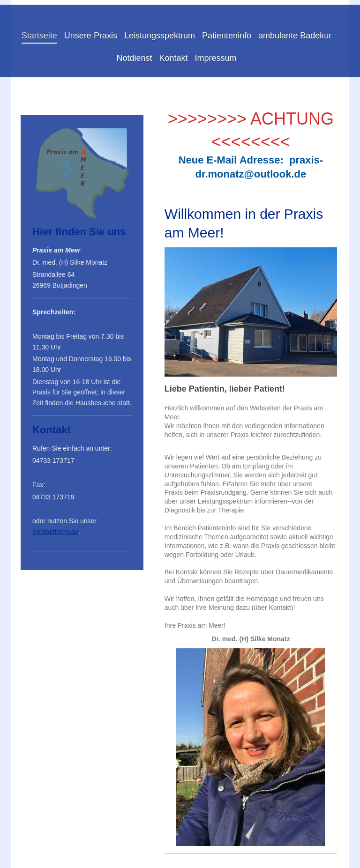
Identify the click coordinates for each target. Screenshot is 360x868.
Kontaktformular (55, 532)
